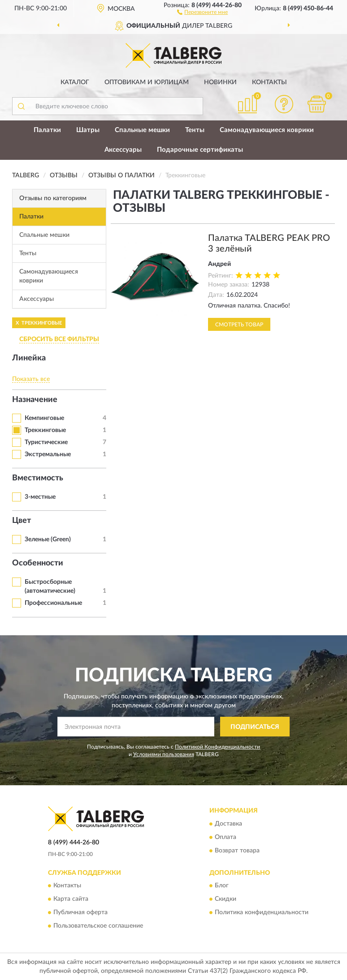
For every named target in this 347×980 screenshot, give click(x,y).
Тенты (195, 130)
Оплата (226, 837)
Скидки (226, 899)
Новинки (220, 82)
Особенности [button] (38, 563)
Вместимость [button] (38, 478)
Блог (222, 886)
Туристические (46, 442)
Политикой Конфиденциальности (217, 747)
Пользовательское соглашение (98, 926)
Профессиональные (53, 603)
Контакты (269, 82)
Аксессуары (123, 150)
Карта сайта (71, 899)
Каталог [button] (75, 82)
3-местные (40, 497)
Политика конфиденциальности (262, 912)
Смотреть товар (239, 325)
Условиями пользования (164, 754)
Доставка (228, 824)
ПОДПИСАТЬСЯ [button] (255, 727)
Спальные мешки (142, 130)
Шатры (88, 130)
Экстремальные (48, 454)
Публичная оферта (80, 912)
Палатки (47, 130)
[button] (202, 12)
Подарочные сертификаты (200, 150)
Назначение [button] (35, 400)
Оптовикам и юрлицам (147, 82)
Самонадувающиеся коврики (267, 130)
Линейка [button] (29, 358)
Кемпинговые (44, 418)
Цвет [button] (22, 521)
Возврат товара (237, 851)
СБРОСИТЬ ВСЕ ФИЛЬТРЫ (59, 339)
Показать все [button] (31, 379)
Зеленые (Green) (48, 539)
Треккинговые (45, 430)
